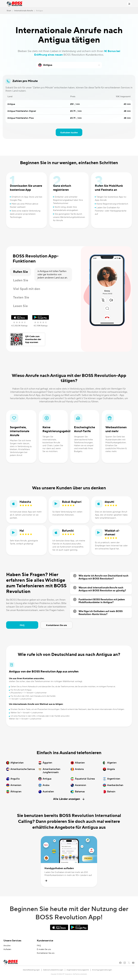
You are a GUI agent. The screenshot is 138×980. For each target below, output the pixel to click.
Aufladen (7, 949)
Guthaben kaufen (69, 133)
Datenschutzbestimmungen (53, 970)
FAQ (22, 625)
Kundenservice (45, 941)
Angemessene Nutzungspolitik (78, 970)
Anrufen (7, 946)
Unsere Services (12, 941)
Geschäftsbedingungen (31, 970)
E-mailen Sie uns (44, 949)
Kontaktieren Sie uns (56, 625)
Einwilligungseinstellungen (102, 970)
